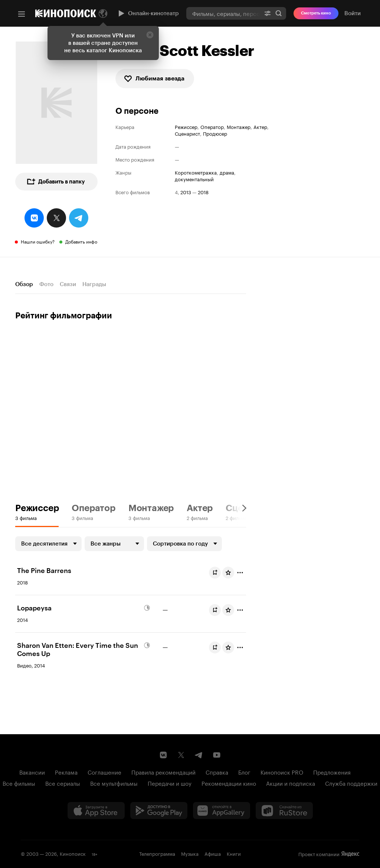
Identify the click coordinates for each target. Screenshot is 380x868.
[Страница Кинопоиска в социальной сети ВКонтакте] (163, 755)
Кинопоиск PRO (282, 772)
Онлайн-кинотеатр (148, 13)
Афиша (213, 853)
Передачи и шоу (170, 783)
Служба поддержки (351, 783)
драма (227, 172)
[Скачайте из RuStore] (284, 811)
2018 (203, 192)
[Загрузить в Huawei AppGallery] (222, 811)
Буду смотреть (216, 573)
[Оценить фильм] (228, 573)
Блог (244, 772)
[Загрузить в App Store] (96, 811)
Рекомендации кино (229, 783)
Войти (353, 13)
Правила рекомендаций (163, 772)
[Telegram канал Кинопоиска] (199, 755)
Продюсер (215, 133)
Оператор (212, 127)
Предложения (332, 772)
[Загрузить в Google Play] (159, 811)
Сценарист (187, 133)
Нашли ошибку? (38, 241)
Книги (234, 853)
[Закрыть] (150, 35)
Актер (260, 127)
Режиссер (186, 127)
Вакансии (32, 772)
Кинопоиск (73, 853)
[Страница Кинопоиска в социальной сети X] (181, 755)
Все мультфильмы (114, 783)
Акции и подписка (291, 783)
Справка (217, 772)
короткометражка (196, 172)
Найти (279, 13)
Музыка (190, 853)
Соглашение (104, 772)
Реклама (66, 772)
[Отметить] (240, 573)
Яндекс (350, 854)
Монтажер (239, 127)
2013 (186, 192)
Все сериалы (63, 783)
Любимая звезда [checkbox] (154, 79)
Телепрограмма (157, 853)
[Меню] (22, 14)
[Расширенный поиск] (268, 13)
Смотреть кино (316, 13)
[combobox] (223, 13)
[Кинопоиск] (66, 13)
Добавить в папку (56, 182)
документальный (194, 179)
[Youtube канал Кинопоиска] (217, 755)
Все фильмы (19, 783)
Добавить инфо (81, 241)
